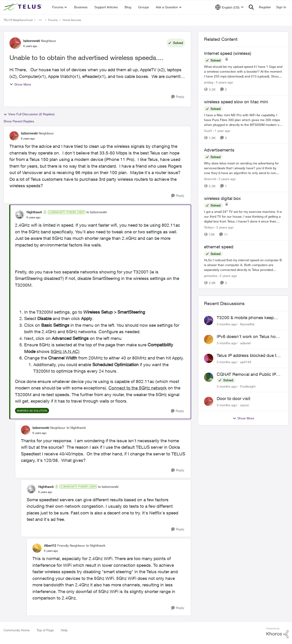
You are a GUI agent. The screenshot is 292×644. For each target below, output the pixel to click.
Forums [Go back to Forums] (53, 20)
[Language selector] (229, 7)
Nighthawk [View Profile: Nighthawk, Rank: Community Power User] (34, 212)
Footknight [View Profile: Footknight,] (248, 386)
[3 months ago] (227, 324)
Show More (20, 84)
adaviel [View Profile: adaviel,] (245, 343)
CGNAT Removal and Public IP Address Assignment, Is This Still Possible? (249, 374)
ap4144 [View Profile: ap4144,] (246, 362)
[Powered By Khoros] (277, 633)
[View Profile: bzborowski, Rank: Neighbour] (15, 43)
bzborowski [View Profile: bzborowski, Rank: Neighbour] (32, 41)
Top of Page (45, 630)
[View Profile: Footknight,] (209, 377)
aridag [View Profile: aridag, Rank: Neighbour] (209, 82)
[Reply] (178, 97)
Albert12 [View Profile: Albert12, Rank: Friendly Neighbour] (50, 545)
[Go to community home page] (23, 7)
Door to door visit (234, 398)
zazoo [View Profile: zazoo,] (245, 405)
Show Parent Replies (19, 121)
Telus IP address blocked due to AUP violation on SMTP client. (248, 356)
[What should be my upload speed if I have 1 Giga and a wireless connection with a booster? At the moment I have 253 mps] (243, 71)
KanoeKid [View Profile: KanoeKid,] (247, 324)
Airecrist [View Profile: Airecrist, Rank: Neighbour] (210, 179)
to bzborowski (96, 212)
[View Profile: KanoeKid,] (209, 321)
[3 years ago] (224, 82)
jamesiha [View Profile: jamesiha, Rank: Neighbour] (211, 275)
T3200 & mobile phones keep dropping (245, 318)
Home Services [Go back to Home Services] (72, 20)
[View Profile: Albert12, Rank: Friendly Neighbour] (37, 548)
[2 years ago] (228, 275)
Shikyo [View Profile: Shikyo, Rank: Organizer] (209, 227)
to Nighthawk (76, 428)
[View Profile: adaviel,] (209, 339)
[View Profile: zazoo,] (209, 401)
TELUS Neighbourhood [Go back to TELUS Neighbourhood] (18, 20)
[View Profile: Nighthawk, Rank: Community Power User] (20, 215)
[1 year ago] (222, 130)
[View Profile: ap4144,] (209, 358)
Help (64, 630)
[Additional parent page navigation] (40, 20)
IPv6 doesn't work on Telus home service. (249, 337)
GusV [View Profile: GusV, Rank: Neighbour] (208, 130)
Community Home (17, 630)
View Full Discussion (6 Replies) (29, 114)
